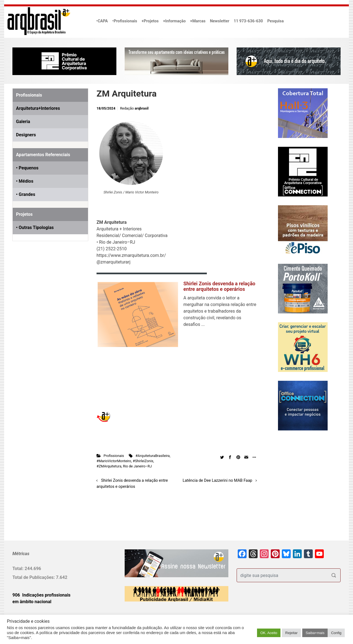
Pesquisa (275, 21)
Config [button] (336, 633)
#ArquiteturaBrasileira (153, 456)
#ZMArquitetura (109, 466)
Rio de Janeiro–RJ (137, 466)
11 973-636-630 (248, 21)
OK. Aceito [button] (269, 633)
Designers (26, 135)
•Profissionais (125, 21)
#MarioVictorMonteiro (114, 461)
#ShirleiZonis (143, 461)
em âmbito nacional (32, 602)
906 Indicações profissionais (42, 595)
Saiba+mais (315, 633)
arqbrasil (142, 108)
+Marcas (198, 21)
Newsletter (220, 21)
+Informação (174, 21)
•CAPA (102, 21)
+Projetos (150, 21)
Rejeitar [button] (291, 633)
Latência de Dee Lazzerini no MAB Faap (217, 481)
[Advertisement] (47, 308)
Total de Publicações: (34, 577)
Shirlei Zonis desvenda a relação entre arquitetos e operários (219, 286)
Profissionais (114, 456)
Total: (18, 569)
